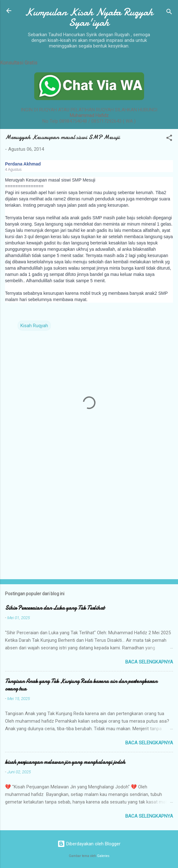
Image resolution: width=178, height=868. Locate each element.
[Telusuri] (169, 13)
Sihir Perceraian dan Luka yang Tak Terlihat (55, 608)
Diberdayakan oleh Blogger (89, 844)
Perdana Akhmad (23, 164)
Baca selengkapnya (149, 662)
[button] (169, 139)
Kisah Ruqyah (34, 326)
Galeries (103, 856)
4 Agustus (13, 170)
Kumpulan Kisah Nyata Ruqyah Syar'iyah (89, 17)
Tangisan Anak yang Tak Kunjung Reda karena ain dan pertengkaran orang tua (81, 685)
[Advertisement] (89, 525)
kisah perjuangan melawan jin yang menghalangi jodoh (65, 762)
